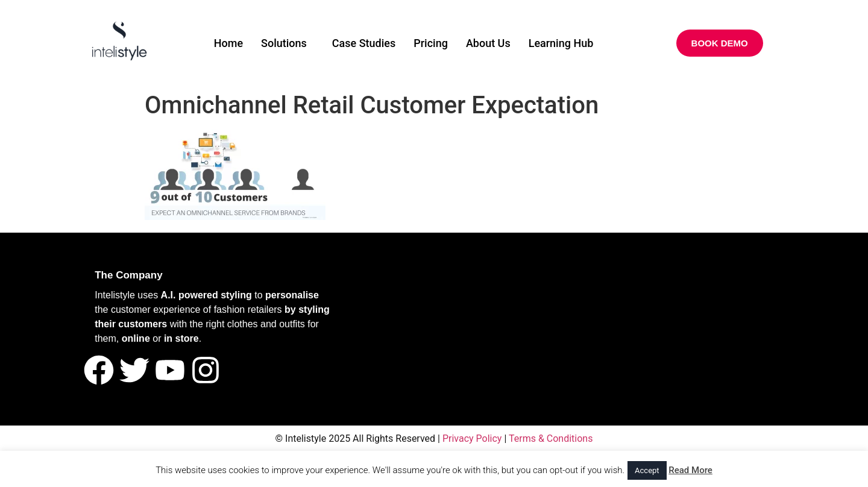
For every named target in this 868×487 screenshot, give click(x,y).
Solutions (284, 43)
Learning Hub (561, 43)
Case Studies (364, 43)
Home (228, 43)
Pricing (431, 43)
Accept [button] (647, 470)
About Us (488, 43)
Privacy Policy (472, 438)
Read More (690, 470)
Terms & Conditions (551, 438)
